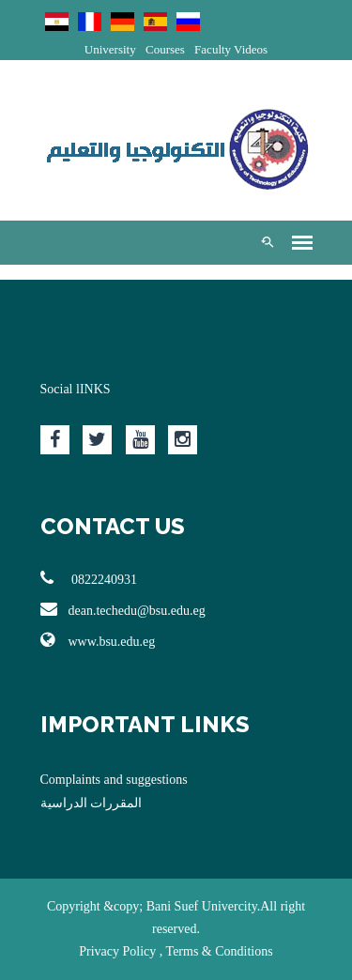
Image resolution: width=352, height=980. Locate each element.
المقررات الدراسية (92, 803)
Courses (165, 49)
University (110, 49)
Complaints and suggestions (114, 780)
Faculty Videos (231, 49)
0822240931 (89, 578)
